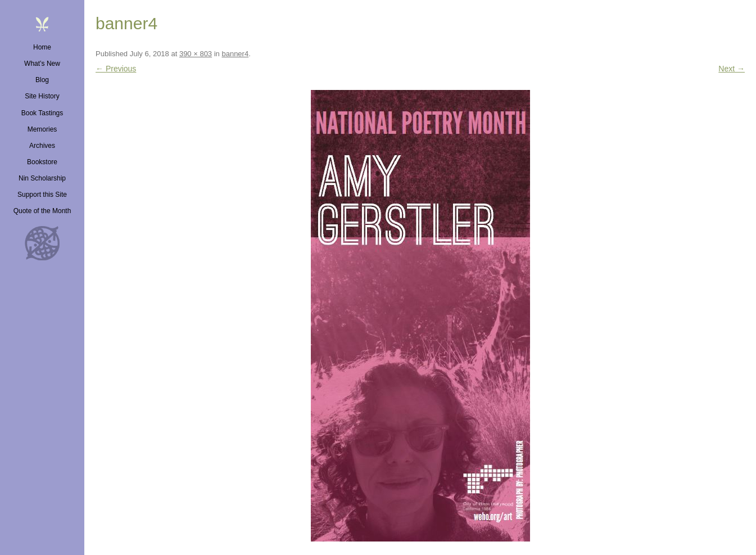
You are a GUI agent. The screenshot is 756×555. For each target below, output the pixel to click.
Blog (42, 80)
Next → (732, 69)
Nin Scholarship (42, 178)
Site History (42, 96)
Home (42, 47)
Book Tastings (42, 113)
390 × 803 (196, 54)
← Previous (116, 69)
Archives (42, 146)
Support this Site (42, 195)
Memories (42, 129)
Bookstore (42, 162)
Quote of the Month (42, 211)
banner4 (235, 54)
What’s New (42, 64)
